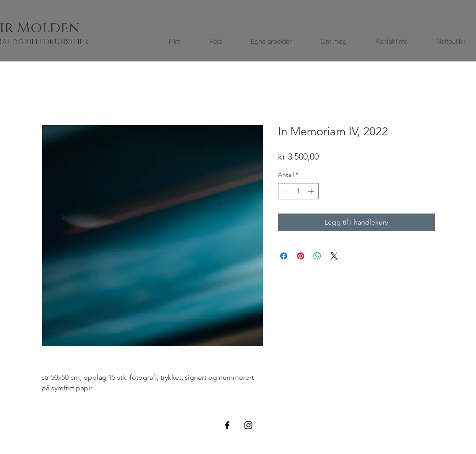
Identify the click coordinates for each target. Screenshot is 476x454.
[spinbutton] (298, 191)
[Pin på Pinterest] (301, 256)
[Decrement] (285, 191)
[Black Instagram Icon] (248, 425)
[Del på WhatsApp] (317, 256)
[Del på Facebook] (284, 256)
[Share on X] (334, 256)
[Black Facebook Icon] (227, 425)
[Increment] (312, 191)
